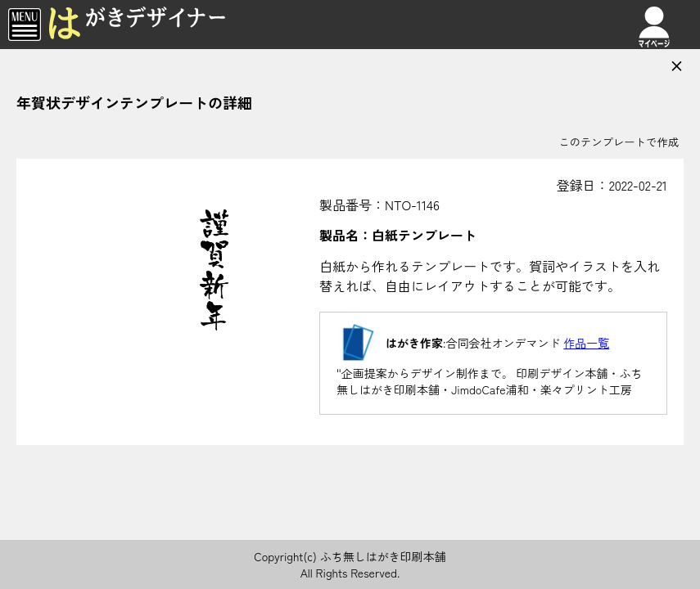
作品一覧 (586, 343)
